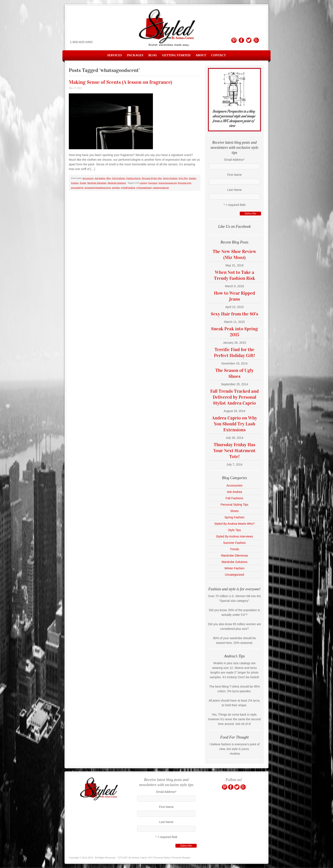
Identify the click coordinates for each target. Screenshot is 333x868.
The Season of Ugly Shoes (235, 373)
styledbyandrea (128, 187)
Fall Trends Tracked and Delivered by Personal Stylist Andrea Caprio (234, 397)
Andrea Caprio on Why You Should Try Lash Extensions (235, 424)
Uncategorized (234, 575)
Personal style (185, 183)
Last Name (234, 190)
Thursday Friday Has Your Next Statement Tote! (234, 451)
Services (115, 55)
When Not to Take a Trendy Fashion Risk (234, 275)
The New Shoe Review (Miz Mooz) (234, 254)
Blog (153, 55)
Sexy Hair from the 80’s (234, 314)
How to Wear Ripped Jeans (234, 296)
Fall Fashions (119, 178)
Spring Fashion (170, 178)
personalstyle (77, 187)
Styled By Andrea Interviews (234, 536)
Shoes (234, 511)
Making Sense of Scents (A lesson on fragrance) (120, 82)
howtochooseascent (168, 183)
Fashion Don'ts (133, 178)
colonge (143, 183)
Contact (219, 55)
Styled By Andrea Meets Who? (234, 524)
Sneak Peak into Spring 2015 (234, 332)
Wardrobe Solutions (117, 183)
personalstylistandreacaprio (98, 187)
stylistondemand (144, 187)
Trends (83, 183)
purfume (116, 187)
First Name (234, 175)
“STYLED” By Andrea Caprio (166, 28)
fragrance (153, 183)
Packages (135, 55)
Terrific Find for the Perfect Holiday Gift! (234, 352)
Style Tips (183, 178)
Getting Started (176, 55)
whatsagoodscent (161, 187)
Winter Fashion (234, 568)
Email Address (235, 160)
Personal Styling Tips (152, 178)
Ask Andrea (100, 178)
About (201, 55)
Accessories (88, 178)
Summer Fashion (235, 543)
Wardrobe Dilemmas (97, 183)
